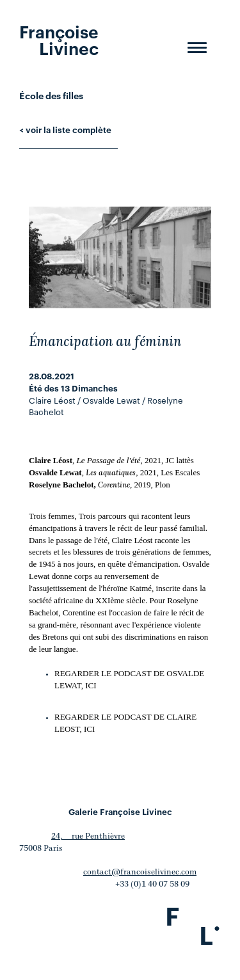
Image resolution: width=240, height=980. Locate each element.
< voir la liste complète (65, 129)
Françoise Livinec (59, 39)
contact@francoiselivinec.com (140, 872)
